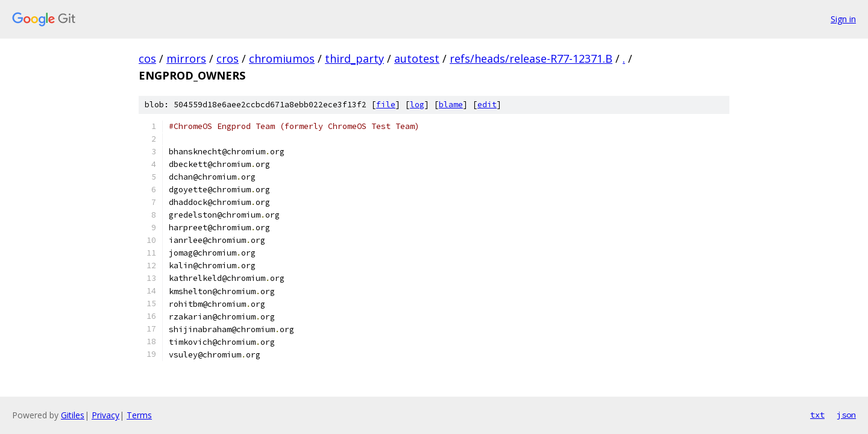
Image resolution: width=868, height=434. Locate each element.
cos (147, 58)
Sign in (843, 19)
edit (487, 105)
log (417, 105)
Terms (139, 415)
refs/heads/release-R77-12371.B (531, 58)
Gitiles (73, 415)
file (386, 105)
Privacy (105, 415)
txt (817, 415)
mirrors (186, 58)
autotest (417, 58)
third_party (354, 58)
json (846, 415)
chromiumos (282, 58)
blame (451, 105)
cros (228, 58)
